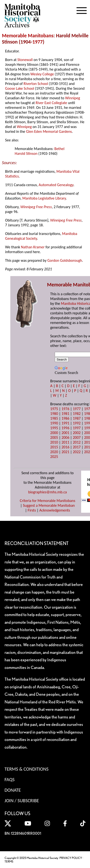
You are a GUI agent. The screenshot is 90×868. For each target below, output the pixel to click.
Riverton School (36, 84)
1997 (77, 428)
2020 (54, 452)
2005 (54, 437)
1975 (54, 409)
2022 (77, 452)
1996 (65, 428)
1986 (65, 418)
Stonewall (25, 60)
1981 (65, 414)
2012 (77, 442)
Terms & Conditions (27, 769)
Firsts (32, 510)
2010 (54, 442)
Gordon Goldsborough (65, 260)
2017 (77, 447)
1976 (65, 409)
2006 (65, 437)
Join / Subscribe (22, 801)
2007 (77, 437)
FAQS (10, 779)
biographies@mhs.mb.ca (47, 492)
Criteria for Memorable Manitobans (48, 501)
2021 (65, 452)
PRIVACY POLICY (71, 858)
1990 (54, 423)
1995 (54, 428)
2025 (54, 457)
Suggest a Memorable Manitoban (49, 505)
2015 (54, 447)
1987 (77, 418)
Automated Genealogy (56, 185)
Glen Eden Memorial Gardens (49, 131)
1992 (77, 423)
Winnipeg (72, 98)
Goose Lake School (20, 88)
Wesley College (42, 74)
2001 (65, 433)
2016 (65, 447)
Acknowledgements (55, 510)
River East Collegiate (51, 103)
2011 (65, 442)
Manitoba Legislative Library (44, 198)
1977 (38, 42)
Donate (13, 790)
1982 (77, 414)
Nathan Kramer (33, 247)
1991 (65, 423)
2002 (77, 433)
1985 (54, 418)
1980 (54, 414)
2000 (54, 433)
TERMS (9, 861)
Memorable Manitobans (28, 36)
